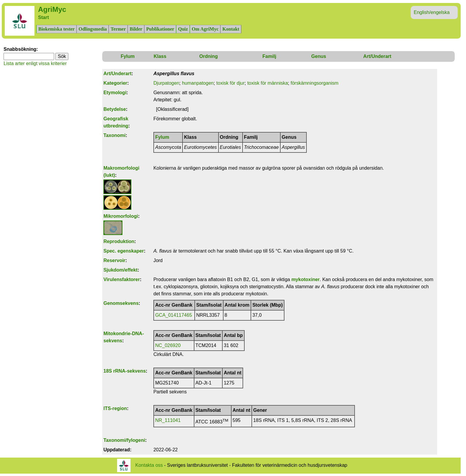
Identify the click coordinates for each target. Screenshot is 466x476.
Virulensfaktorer (122, 279)
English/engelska (432, 12)
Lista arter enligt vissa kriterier (35, 63)
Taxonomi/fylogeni (124, 440)
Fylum (128, 56)
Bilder (136, 29)
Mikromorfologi (121, 216)
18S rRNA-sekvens (125, 371)
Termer (118, 29)
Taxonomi (114, 135)
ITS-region (115, 408)
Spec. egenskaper (124, 251)
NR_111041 (168, 420)
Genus (319, 56)
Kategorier (115, 83)
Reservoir (114, 260)
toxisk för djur (230, 83)
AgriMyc (52, 9)
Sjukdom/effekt (121, 270)
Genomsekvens (121, 303)
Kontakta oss (149, 465)
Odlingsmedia (93, 29)
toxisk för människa (268, 83)
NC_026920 (168, 345)
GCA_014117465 (174, 315)
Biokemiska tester (56, 29)
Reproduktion (119, 241)
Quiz (183, 29)
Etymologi (115, 93)
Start (43, 17)
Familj (269, 56)
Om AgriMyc (205, 29)
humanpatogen (198, 83)
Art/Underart (377, 56)
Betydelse (115, 109)
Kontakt (231, 29)
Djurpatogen (166, 83)
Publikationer (160, 29)
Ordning (208, 56)
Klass (160, 56)
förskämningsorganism (315, 83)
